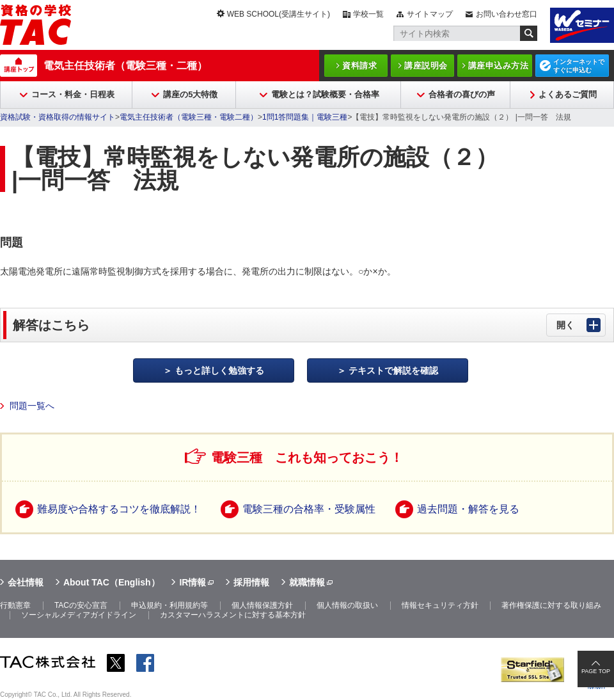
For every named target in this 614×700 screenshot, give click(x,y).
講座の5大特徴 (190, 94)
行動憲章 (15, 605)
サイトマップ (430, 14)
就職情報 (307, 582)
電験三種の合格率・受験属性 (309, 509)
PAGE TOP (596, 671)
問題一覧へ (32, 406)
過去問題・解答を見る (468, 509)
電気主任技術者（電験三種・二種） (125, 66)
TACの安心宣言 (81, 605)
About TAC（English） (112, 582)
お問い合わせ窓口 (507, 14)
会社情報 (26, 582)
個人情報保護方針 (262, 605)
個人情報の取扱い (347, 605)
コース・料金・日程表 (73, 94)
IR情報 (193, 582)
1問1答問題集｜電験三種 (305, 117)
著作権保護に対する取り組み (551, 605)
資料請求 (359, 66)
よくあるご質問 (568, 94)
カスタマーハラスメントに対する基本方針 (233, 615)
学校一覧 (368, 14)
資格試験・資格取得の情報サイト (58, 117)
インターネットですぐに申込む (579, 66)
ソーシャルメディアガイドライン (79, 615)
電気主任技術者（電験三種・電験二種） (189, 117)
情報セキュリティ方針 (440, 605)
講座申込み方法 (499, 66)
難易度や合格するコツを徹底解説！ (119, 509)
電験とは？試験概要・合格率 (325, 94)
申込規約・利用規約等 (169, 605)
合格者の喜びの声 (462, 94)
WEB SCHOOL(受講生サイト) (279, 14)
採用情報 (251, 582)
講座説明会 (426, 66)
